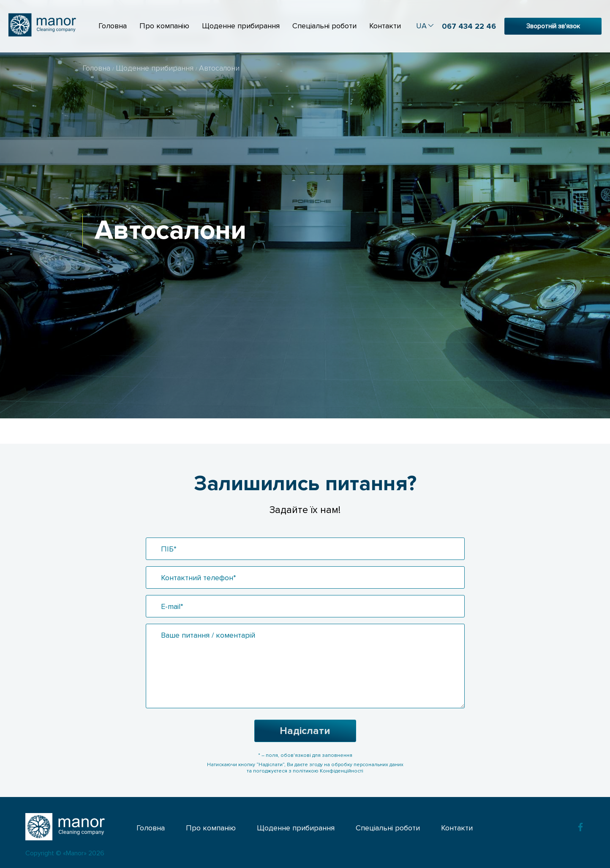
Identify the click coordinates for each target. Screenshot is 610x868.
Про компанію (164, 26)
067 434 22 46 (469, 26)
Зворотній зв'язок (553, 26)
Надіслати (305, 731)
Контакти (385, 26)
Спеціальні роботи (324, 26)
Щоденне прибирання (241, 26)
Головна (113, 26)
